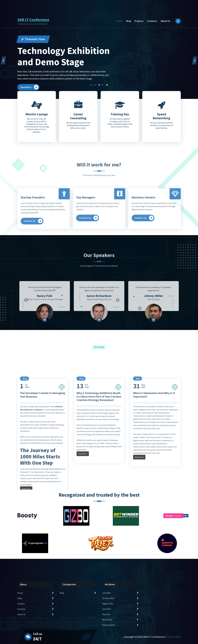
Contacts (152, 21)
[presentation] (3, 60)
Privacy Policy (173, 637)
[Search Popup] (178, 21)
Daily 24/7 (36, 6)
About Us (165, 21)
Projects (139, 21)
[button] (91, 85)
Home (119, 21)
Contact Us (170, 5)
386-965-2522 (61, 6)
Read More (30, 87)
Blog (129, 21)
